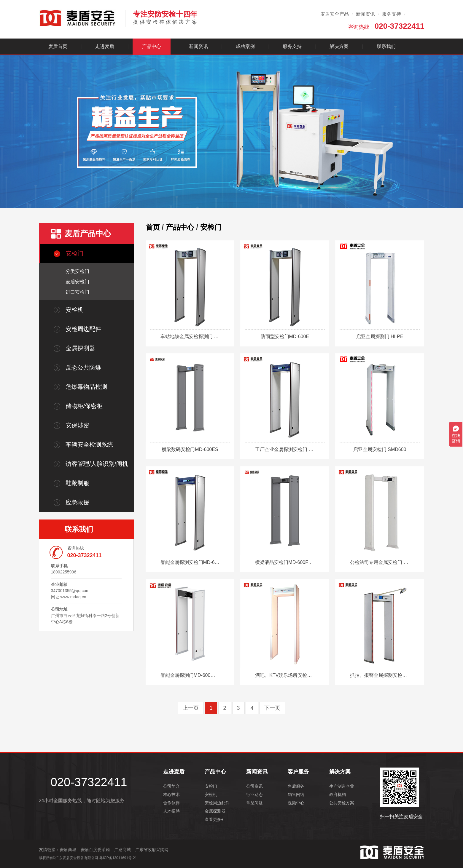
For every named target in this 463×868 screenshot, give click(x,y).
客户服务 (298, 772)
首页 (153, 227)
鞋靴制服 (77, 483)
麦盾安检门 (77, 282)
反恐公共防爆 (83, 367)
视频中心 (296, 803)
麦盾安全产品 (335, 14)
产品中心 (152, 46)
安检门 (74, 253)
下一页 (272, 708)
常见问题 (254, 803)
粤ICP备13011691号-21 (118, 858)
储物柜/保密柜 (84, 406)
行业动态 (254, 795)
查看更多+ (214, 819)
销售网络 (296, 795)
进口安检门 (77, 292)
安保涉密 (77, 425)
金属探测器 (80, 348)
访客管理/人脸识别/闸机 (97, 464)
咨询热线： (386, 26)
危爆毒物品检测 (86, 387)
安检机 (74, 310)
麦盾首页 (58, 46)
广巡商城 (122, 850)
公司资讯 (254, 786)
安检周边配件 (83, 329)
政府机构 (338, 795)
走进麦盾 (105, 46)
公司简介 (171, 786)
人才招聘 (171, 811)
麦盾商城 (68, 850)
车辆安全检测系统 (89, 445)
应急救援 (77, 502)
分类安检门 (77, 271)
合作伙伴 (171, 803)
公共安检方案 (342, 803)
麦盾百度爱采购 (95, 850)
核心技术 (171, 795)
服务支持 (392, 14)
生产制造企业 (342, 786)
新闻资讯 (365, 14)
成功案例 (245, 46)
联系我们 (386, 46)
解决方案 (339, 46)
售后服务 (296, 786)
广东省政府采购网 (152, 850)
